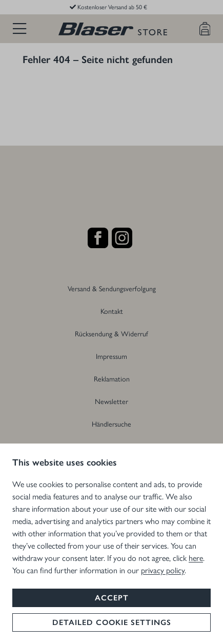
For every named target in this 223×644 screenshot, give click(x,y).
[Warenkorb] (205, 29)
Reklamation (112, 378)
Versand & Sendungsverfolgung (112, 288)
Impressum (111, 356)
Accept (112, 598)
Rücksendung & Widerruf (111, 333)
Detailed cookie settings (112, 622)
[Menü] (19, 29)
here (196, 558)
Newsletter (111, 401)
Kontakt (112, 311)
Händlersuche (111, 424)
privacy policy (163, 570)
